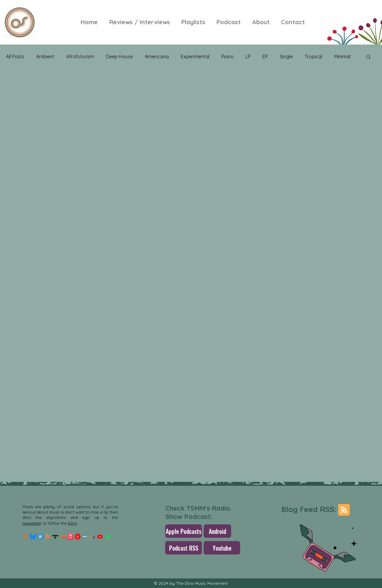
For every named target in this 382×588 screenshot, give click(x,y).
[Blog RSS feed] (344, 510)
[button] (368, 57)
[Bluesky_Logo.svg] (33, 537)
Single (286, 56)
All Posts (15, 56)
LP (248, 56)
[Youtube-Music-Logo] (78, 537)
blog (72, 523)
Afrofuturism (80, 56)
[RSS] (48, 537)
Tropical (313, 56)
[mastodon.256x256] (40, 537)
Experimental (195, 56)
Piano (227, 56)
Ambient (45, 56)
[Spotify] (108, 537)
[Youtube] (100, 537)
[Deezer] (93, 537)
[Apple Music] (70, 537)
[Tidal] (55, 537)
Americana (157, 56)
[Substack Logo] (25, 537)
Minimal (342, 56)
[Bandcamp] (85, 537)
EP (265, 56)
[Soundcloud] (63, 537)
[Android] (217, 531)
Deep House (119, 56)
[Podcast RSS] (184, 548)
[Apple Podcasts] (184, 531)
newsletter (32, 523)
